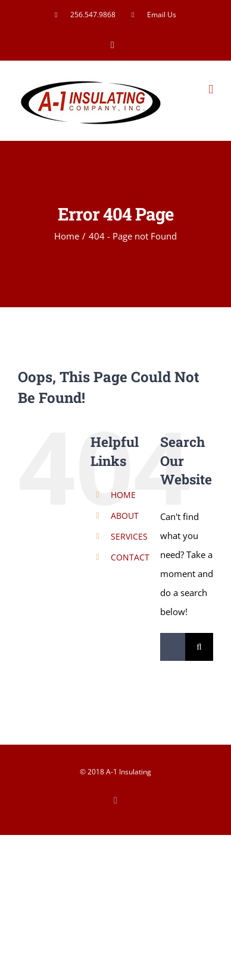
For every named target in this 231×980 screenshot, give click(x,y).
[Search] (199, 647)
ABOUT (125, 516)
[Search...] (173, 647)
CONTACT (130, 557)
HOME (123, 495)
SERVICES (129, 536)
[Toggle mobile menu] (211, 89)
